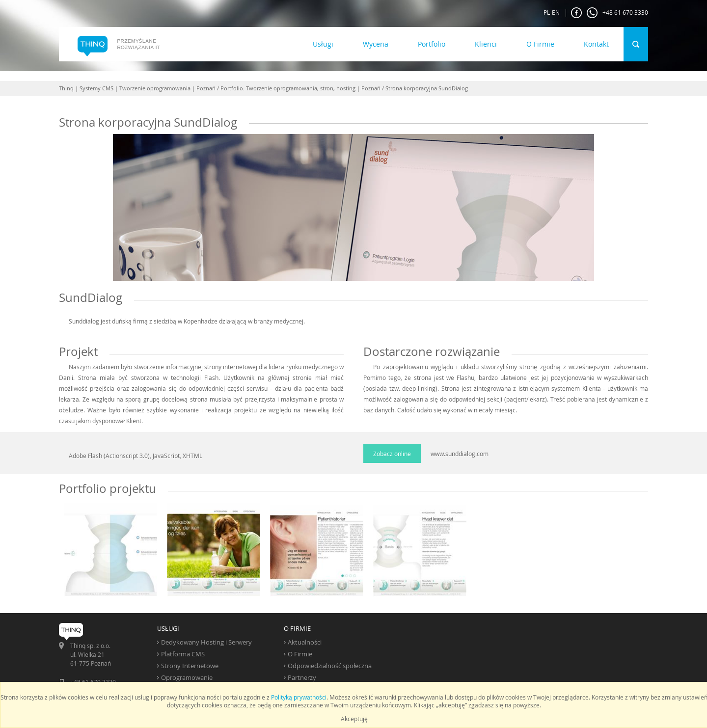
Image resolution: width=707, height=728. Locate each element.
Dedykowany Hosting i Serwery (206, 642)
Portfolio (432, 44)
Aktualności (305, 642)
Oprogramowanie (187, 677)
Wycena (376, 44)
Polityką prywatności (299, 697)
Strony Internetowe (190, 666)
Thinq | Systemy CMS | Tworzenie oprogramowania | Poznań (137, 88)
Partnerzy (302, 677)
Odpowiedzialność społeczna (330, 666)
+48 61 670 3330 (617, 13)
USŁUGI (168, 628)
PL (547, 12)
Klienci (486, 44)
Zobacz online (392, 454)
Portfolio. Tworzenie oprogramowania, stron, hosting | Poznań (300, 88)
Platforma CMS (183, 654)
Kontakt (596, 44)
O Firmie (540, 44)
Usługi (323, 44)
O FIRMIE (297, 628)
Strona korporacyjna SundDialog (427, 88)
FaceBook (576, 13)
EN (556, 12)
